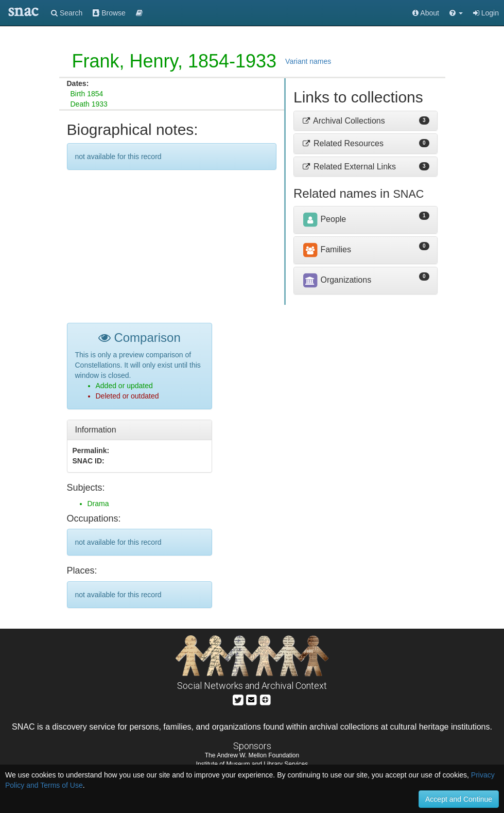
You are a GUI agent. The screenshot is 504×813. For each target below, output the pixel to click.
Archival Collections (343, 121)
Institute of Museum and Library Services (252, 764)
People (324, 219)
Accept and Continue (459, 799)
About (426, 13)
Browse (109, 13)
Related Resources (343, 143)
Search (67, 13)
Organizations (336, 280)
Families (326, 249)
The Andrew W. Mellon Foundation (252, 755)
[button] (456, 13)
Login (486, 13)
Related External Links (349, 167)
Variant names (308, 61)
